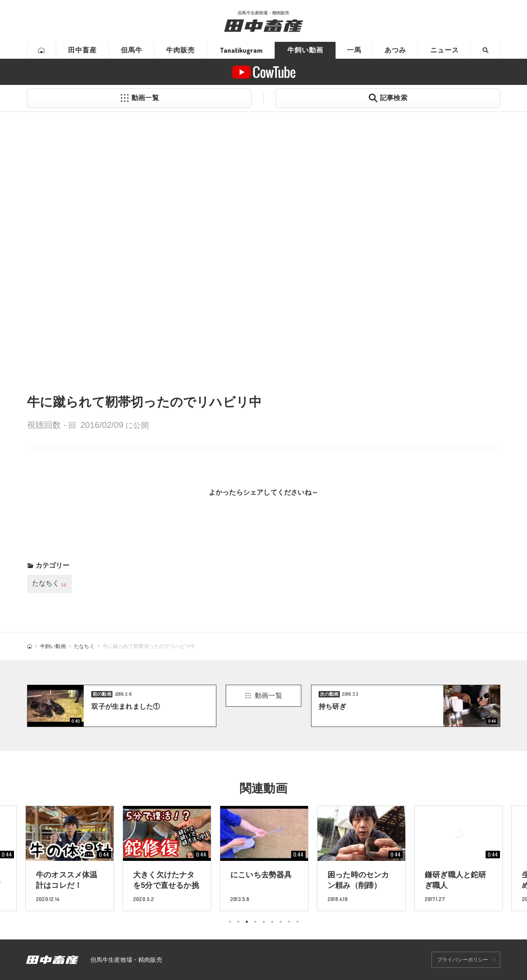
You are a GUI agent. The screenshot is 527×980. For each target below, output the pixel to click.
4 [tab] (255, 922)
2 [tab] (238, 922)
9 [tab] (298, 922)
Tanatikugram (241, 50)
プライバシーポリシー (463, 960)
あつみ (395, 50)
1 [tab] (230, 922)
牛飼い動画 (305, 50)
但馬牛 (132, 50)
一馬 (354, 50)
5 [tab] (264, 922)
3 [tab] (247, 922)
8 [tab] (289, 922)
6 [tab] (272, 922)
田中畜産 (82, 50)
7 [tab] (281, 922)
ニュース (445, 50)
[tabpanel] (264, 858)
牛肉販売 (180, 50)
